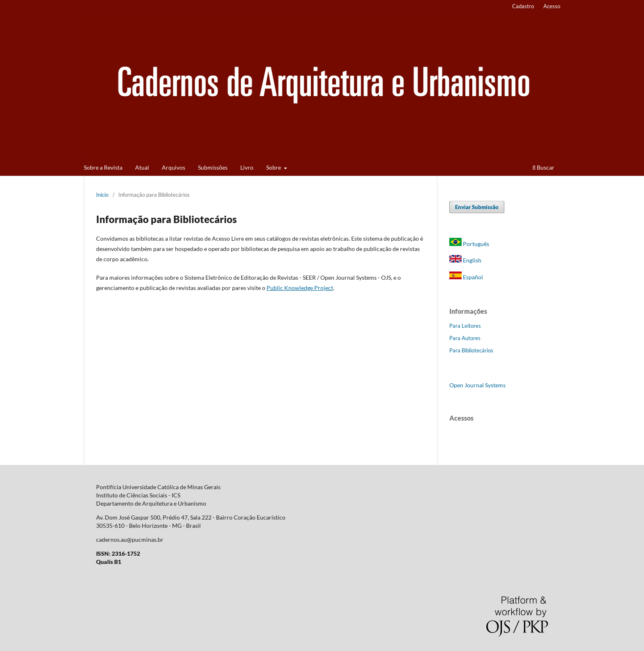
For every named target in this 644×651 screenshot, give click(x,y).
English (465, 260)
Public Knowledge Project (300, 288)
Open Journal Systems (477, 385)
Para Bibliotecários (471, 350)
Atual (142, 167)
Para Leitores (465, 326)
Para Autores (465, 338)
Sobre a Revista (103, 167)
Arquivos (174, 167)
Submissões (213, 167)
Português (469, 244)
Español (466, 277)
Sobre (274, 167)
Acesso (552, 6)
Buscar (543, 167)
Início (102, 195)
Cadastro (523, 6)
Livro (247, 167)
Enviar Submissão (477, 207)
